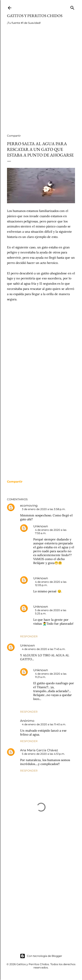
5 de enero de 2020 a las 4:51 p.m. (43, 754)
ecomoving (29, 505)
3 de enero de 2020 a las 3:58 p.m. (44, 509)
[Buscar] (72, 7)
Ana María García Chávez (39, 750)
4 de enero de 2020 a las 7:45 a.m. (44, 649)
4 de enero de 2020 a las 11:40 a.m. (44, 724)
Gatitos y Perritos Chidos (35, 16)
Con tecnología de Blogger (41, 956)
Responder (29, 636)
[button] (15, 481)
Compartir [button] (14, 136)
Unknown (41, 526)
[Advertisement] (41, 82)
